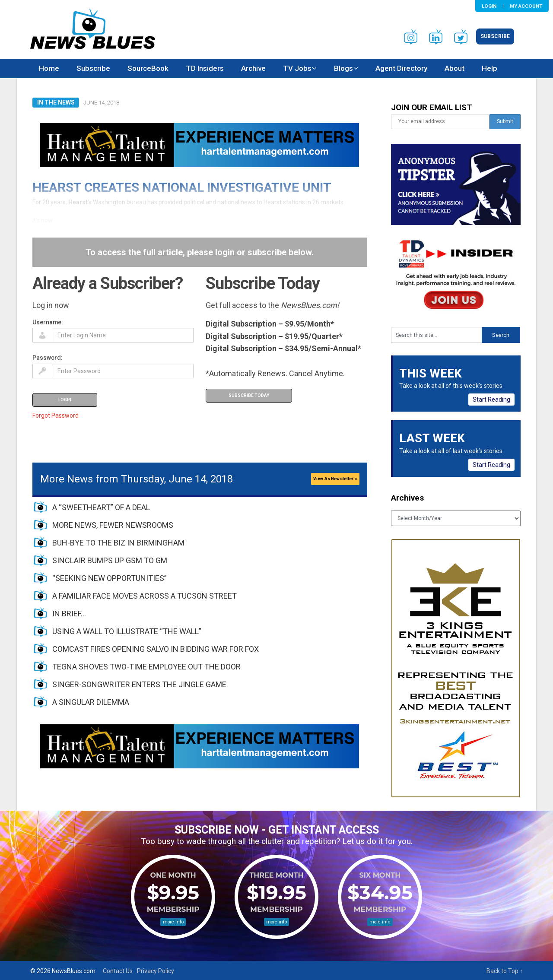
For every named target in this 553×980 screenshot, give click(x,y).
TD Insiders (205, 68)
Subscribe (495, 36)
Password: (48, 358)
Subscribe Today (249, 395)
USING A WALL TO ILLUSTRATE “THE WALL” (127, 631)
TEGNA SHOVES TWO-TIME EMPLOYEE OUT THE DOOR (146, 667)
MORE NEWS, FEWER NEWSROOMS (113, 525)
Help (489, 68)
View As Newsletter (335, 479)
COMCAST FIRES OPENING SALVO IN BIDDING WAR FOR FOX (156, 649)
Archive (253, 68)
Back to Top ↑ (505, 971)
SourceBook (148, 68)
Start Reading (491, 400)
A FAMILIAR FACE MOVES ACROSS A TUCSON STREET (145, 596)
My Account (526, 6)
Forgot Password (56, 415)
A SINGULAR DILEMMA (91, 702)
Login (489, 6)
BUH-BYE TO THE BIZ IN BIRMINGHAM (118, 543)
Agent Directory (401, 68)
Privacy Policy (156, 971)
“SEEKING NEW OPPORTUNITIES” (110, 578)
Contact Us (118, 971)
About (454, 68)
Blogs (343, 68)
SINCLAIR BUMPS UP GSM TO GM (110, 560)
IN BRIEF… (69, 614)
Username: (48, 322)
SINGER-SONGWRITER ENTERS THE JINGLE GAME (139, 684)
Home (49, 68)
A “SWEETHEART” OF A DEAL (101, 507)
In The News (56, 102)
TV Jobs (297, 68)
